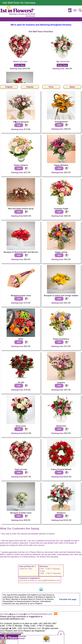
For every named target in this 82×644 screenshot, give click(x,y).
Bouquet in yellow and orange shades (61, 296)
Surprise (61, 382)
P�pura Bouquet (21, 122)
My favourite (63, 62)
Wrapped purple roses (21, 296)
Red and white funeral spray (21, 209)
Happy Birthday (61, 165)
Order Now (20, 65)
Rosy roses (21, 426)
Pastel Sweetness (61, 339)
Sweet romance (21, 165)
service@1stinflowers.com (49, 580)
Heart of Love (20, 62)
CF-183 (21, 382)
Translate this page (68, 599)
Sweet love (61, 426)
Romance (61, 513)
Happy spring (61, 252)
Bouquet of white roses (21, 513)
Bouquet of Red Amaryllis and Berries (21, 252)
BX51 (21, 339)
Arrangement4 (61, 122)
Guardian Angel (61, 209)
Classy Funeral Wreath (61, 469)
